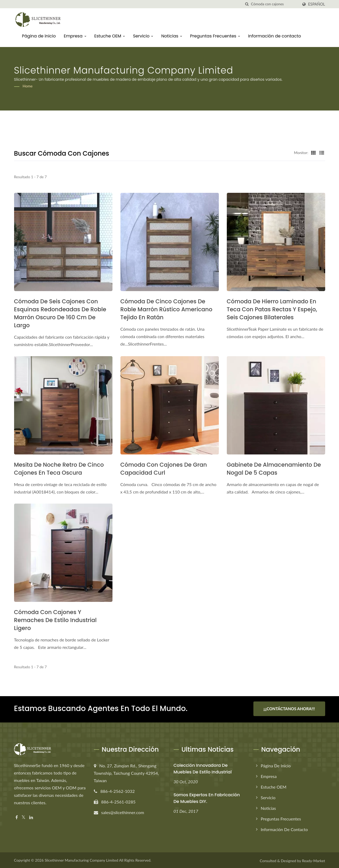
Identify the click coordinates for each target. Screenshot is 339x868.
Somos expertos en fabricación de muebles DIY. (207, 797)
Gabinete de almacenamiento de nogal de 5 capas (274, 469)
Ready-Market (314, 860)
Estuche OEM (110, 36)
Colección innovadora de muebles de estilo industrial (203, 768)
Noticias (171, 36)
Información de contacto (275, 36)
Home (28, 86)
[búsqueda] (247, 4)
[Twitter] (24, 816)
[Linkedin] (31, 816)
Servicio (143, 36)
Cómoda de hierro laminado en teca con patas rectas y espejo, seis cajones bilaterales (272, 309)
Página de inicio (39, 36)
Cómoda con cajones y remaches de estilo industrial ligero (55, 620)
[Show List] (322, 152)
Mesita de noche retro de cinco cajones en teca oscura (59, 469)
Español (317, 4)
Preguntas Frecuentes (215, 36)
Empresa (75, 36)
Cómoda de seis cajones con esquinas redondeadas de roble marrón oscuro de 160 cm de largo (60, 313)
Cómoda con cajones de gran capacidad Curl (164, 469)
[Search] (275, 4)
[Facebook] (17, 816)
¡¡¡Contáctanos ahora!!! (289, 709)
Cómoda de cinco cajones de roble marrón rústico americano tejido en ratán (166, 309)
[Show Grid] (313, 152)
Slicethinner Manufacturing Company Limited (81, 859)
